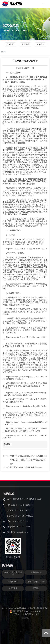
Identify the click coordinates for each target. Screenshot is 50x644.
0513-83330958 (26, 516)
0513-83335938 (26, 505)
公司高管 (25, 44)
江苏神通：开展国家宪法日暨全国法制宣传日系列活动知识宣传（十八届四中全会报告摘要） (29, 460)
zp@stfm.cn (22, 532)
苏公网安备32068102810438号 (27, 611)
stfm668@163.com (21, 521)
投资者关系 (11, 25)
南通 (31, 614)
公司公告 (40, 44)
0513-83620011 (22, 510)
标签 (37, 614)
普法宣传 (11, 44)
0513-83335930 (24, 527)
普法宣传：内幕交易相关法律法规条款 (26, 467)
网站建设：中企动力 (20, 614)
